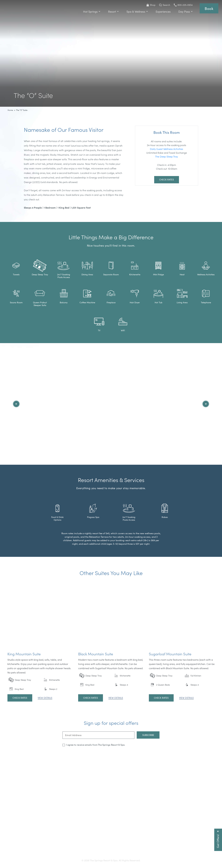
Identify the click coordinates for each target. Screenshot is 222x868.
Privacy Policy (151, 850)
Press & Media (101, 850)
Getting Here (51, 850)
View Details (45, 698)
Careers (117, 850)
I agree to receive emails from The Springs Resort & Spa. (96, 745)
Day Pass (186, 12)
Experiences (163, 12)
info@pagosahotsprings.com (156, 844)
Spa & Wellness (137, 12)
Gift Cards (67, 850)
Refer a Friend (170, 850)
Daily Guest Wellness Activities (167, 149)
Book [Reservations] (209, 8)
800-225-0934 (183, 5)
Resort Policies (132, 850)
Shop (151, 5)
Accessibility (83, 850)
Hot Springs (92, 12)
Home (10, 110)
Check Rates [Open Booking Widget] (167, 180)
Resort (113, 12)
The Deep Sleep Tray (167, 156)
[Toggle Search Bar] (165, 5)
